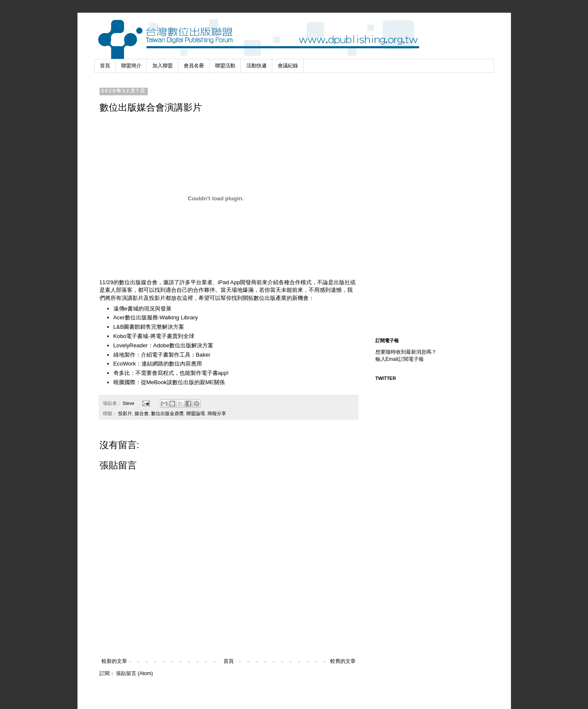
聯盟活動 (225, 66)
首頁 (105, 66)
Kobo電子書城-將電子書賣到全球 (154, 336)
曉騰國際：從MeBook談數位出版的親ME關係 (169, 382)
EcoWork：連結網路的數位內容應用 (158, 364)
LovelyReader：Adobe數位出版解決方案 (164, 345)
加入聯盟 (163, 66)
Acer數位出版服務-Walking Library (156, 317)
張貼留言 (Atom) (134, 673)
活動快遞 (257, 66)
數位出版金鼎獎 (167, 413)
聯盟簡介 (131, 66)
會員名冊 (194, 66)
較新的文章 (114, 661)
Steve (129, 403)
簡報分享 (217, 413)
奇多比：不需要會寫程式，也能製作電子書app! (171, 373)
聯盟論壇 (196, 413)
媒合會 (142, 413)
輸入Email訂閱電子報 (400, 359)
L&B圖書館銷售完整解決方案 (149, 327)
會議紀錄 (288, 66)
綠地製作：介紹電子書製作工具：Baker (162, 355)
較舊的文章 (343, 661)
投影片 (125, 413)
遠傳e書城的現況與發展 (142, 309)
